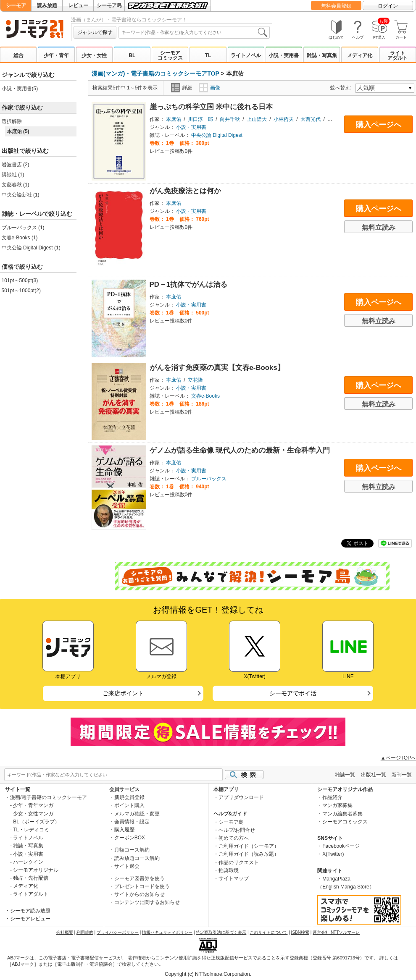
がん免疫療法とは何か (185, 191)
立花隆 (195, 380)
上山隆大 (257, 119)
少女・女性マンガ (33, 814)
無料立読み (379, 227)
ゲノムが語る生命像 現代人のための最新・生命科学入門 (240, 450)
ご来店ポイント (123, 693)
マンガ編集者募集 (342, 814)
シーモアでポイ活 (293, 693)
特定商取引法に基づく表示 (221, 932)
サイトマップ (234, 878)
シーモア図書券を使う (140, 878)
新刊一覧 (402, 775)
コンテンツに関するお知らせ (147, 902)
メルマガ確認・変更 (137, 814)
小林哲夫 (284, 119)
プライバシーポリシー (118, 932)
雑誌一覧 (345, 775)
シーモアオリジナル (36, 870)
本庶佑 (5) (18, 131)
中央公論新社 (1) (21, 195)
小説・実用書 (284, 55)
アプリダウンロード (241, 797)
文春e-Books (205, 396)
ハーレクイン (28, 862)
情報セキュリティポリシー (167, 932)
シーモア (16, 5)
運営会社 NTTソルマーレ (336, 932)
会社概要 (65, 932)
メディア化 (360, 55)
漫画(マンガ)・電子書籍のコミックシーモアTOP (155, 73)
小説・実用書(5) (20, 89)
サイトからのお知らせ (140, 894)
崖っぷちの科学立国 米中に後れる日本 (211, 107)
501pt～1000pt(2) (21, 291)
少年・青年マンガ (33, 805)
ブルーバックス (209, 479)
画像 (209, 88)
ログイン (388, 6)
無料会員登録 (336, 6)
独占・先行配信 (31, 878)
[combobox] (194, 32)
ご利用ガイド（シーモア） (249, 846)
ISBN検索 (300, 932)
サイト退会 (127, 866)
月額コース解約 (132, 850)
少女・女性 (94, 55)
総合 (18, 55)
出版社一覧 (374, 775)
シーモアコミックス (170, 55)
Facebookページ (341, 846)
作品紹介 (332, 797)
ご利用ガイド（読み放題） (249, 854)
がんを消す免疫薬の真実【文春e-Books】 (217, 368)
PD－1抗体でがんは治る (189, 284)
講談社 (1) (13, 175)
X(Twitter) (333, 854)
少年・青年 (56, 55)
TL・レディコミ (31, 830)
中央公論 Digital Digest (217, 135)
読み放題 (47, 5)
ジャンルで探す (95, 32)
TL (208, 55)
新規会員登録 (129, 797)
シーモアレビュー (30, 919)
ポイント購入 (129, 805)
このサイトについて (269, 932)
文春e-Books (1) (20, 238)
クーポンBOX (130, 838)
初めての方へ (234, 838)
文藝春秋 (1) (16, 185)
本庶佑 (174, 119)
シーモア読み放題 (30, 911)
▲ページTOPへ (398, 758)
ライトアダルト (398, 55)
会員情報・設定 (132, 822)
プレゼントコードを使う (142, 886)
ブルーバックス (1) (23, 228)
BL (132, 55)
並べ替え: (342, 88)
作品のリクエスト (239, 862)
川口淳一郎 (200, 119)
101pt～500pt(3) (20, 280)
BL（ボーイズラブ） (36, 822)
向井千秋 (230, 119)
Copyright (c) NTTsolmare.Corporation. (208, 974)
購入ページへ (379, 125)
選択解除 (12, 121)
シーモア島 (109, 5)
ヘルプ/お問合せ (237, 830)
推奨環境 (229, 870)
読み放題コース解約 (137, 858)
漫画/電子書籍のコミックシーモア (49, 797)
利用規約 (85, 932)
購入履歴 (124, 830)
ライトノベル (246, 55)
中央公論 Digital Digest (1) (31, 248)
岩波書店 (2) (16, 165)
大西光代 (311, 119)
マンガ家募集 (337, 805)
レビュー (78, 5)
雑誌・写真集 (322, 55)
